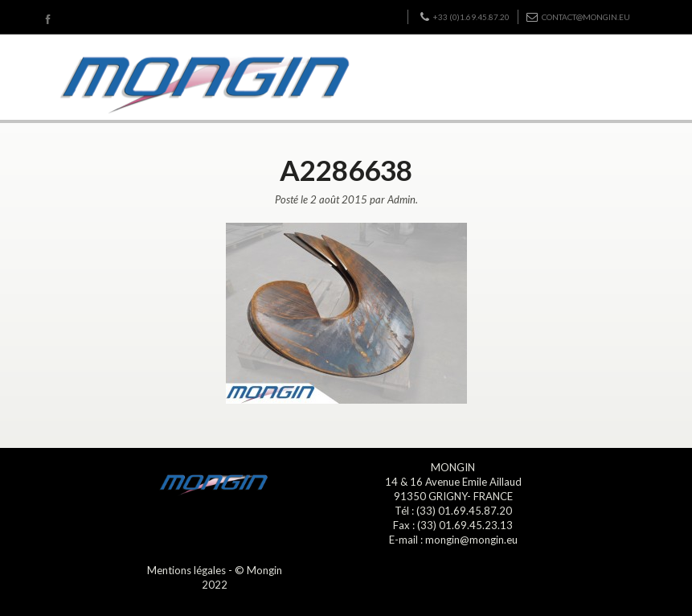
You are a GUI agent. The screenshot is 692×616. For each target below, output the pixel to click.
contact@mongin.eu (578, 17)
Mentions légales (186, 570)
